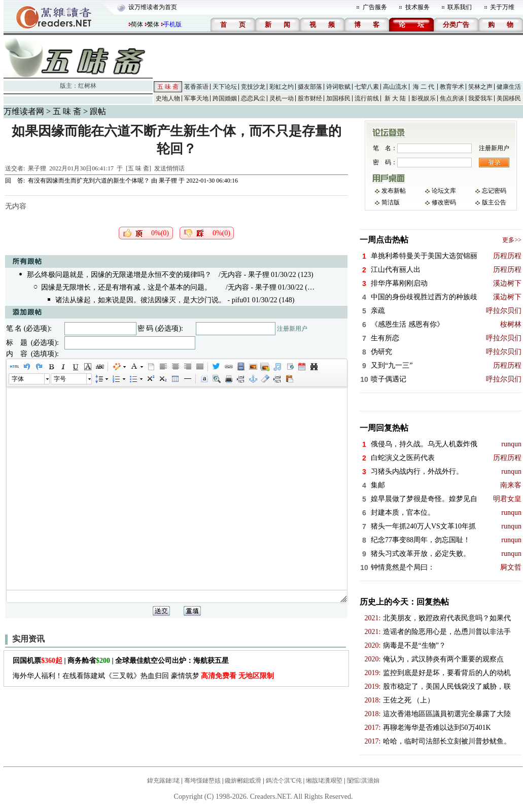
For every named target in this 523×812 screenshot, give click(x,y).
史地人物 (168, 98)
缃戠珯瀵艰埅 (324, 781)
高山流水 (395, 87)
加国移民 (338, 98)
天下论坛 (225, 87)
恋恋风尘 (253, 98)
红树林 (87, 86)
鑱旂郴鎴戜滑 (243, 781)
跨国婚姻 (225, 98)
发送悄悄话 (169, 168)
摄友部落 (310, 87)
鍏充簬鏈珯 (163, 781)
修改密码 (444, 202)
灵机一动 (282, 98)
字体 (18, 379)
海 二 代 (424, 87)
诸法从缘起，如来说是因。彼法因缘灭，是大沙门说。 (141, 300)
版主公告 (494, 202)
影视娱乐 (424, 98)
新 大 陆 (395, 98)
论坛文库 (444, 191)
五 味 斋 (168, 87)
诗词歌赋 (338, 87)
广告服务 (375, 7)
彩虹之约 (282, 87)
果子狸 (37, 168)
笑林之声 (480, 87)
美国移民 (509, 98)
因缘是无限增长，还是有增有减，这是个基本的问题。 (126, 287)
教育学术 (452, 87)
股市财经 (310, 98)
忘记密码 (494, 191)
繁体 (153, 24)
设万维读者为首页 (153, 7)
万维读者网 (24, 111)
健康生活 (509, 87)
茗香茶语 (196, 87)
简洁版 (391, 202)
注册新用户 (292, 329)
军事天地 (196, 98)
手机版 (172, 24)
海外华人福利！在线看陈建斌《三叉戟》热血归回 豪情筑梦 (143, 676)
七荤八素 (367, 87)
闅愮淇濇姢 (363, 781)
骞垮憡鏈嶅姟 (202, 781)
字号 (60, 379)
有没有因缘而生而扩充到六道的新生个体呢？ (89, 181)
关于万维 (502, 7)
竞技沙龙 (253, 87)
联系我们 (460, 7)
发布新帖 (394, 191)
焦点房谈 (452, 98)
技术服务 (417, 7)
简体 (137, 24)
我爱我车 (480, 98)
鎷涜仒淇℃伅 (284, 781)
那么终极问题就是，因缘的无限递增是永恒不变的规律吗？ (119, 275)
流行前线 (367, 98)
